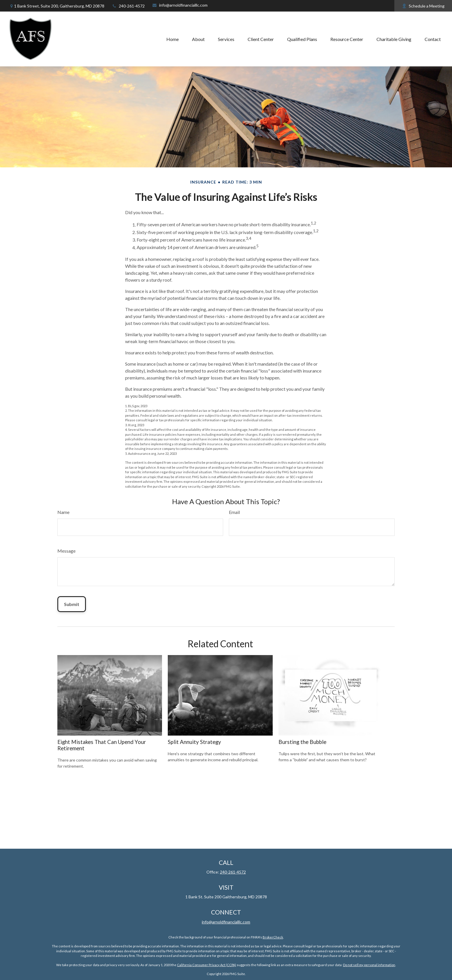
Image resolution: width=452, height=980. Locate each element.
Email (234, 512)
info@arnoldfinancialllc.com (180, 5)
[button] (173, 39)
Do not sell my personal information (369, 965)
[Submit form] (72, 604)
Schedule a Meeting (423, 6)
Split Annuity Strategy (194, 742)
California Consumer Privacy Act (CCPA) (207, 965)
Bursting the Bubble (302, 742)
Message (66, 551)
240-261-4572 (128, 6)
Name (63, 512)
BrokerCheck (273, 937)
